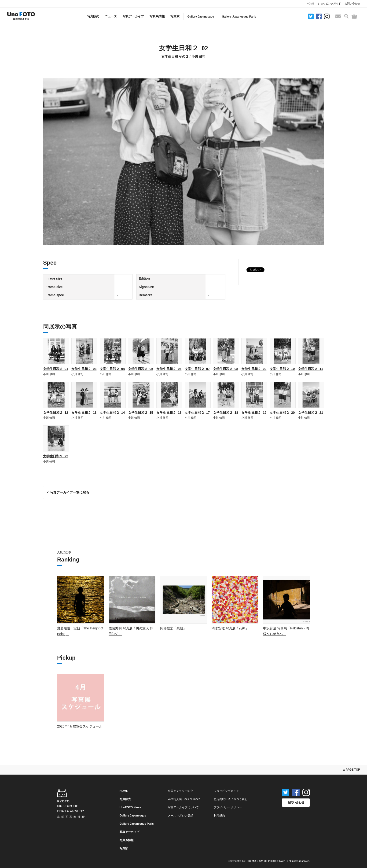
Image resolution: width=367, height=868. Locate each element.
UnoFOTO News (130, 807)
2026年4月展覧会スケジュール (80, 726)
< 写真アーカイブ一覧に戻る (68, 492)
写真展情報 (157, 16)
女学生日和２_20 (282, 413)
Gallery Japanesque (201, 17)
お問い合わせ (352, 4)
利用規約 (219, 816)
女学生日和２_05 (141, 369)
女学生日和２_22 (56, 456)
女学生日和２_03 (84, 369)
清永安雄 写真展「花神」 (230, 628)
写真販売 (93, 16)
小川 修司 (198, 56)
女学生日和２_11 (310, 369)
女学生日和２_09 (254, 369)
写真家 (175, 16)
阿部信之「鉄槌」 (173, 628)
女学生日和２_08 (226, 369)
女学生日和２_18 (226, 413)
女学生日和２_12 (56, 413)
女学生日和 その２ (175, 56)
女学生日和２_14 (112, 413)
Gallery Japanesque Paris (239, 17)
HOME (310, 4)
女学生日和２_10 (282, 369)
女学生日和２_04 (112, 369)
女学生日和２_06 (169, 369)
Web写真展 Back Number (184, 799)
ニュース (111, 16)
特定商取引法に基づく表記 (231, 799)
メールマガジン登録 (180, 816)
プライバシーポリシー (228, 807)
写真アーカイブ (133, 16)
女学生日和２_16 (169, 413)
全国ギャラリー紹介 (180, 791)
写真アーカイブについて (183, 807)
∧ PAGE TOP (351, 770)
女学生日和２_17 (197, 413)
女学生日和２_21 (310, 413)
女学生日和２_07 (197, 369)
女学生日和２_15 (141, 413)
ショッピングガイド (329, 4)
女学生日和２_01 (56, 369)
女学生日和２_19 (254, 413)
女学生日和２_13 (84, 413)
